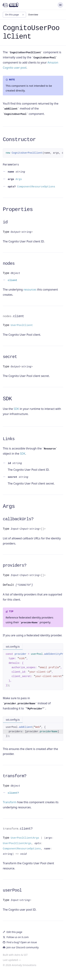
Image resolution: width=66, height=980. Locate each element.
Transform (10, 802)
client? (18, 829)
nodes (9, 264)
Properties (18, 210)
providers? (15, 565)
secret (10, 357)
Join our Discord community (21, 947)
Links (9, 439)
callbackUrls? (18, 519)
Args (9, 506)
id (5, 222)
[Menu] (60, 5)
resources (30, 290)
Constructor (19, 140)
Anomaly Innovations (24, 965)
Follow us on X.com (16, 937)
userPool (12, 890)
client (13, 316)
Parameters (11, 165)
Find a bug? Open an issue (20, 942)
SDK (7, 399)
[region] (33, 153)
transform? (15, 776)
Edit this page (12, 932)
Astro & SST (21, 955)
